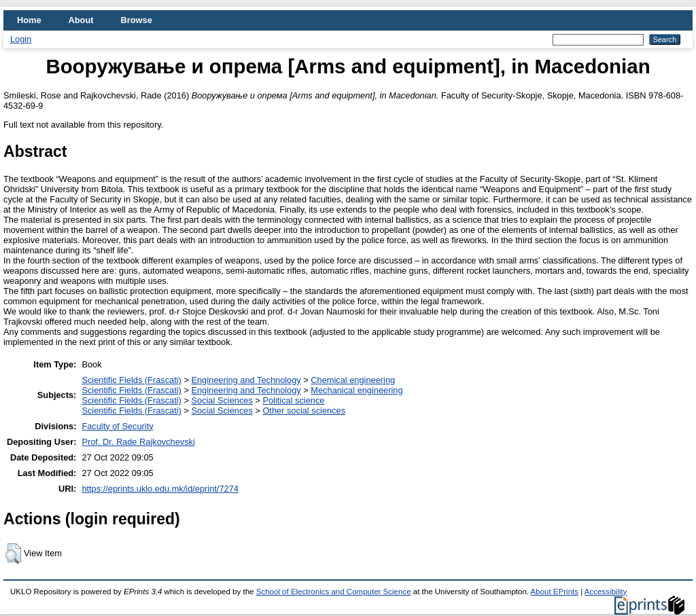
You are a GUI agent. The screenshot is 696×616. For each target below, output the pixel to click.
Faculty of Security (117, 426)
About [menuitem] (81, 20)
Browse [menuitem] (137, 20)
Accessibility (606, 592)
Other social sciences (304, 411)
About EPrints (555, 592)
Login (21, 39)
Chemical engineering (353, 380)
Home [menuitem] (29, 20)
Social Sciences (222, 400)
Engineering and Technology (246, 380)
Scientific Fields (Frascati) (131, 380)
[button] (13, 554)
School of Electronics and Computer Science (334, 592)
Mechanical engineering (356, 390)
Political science (293, 400)
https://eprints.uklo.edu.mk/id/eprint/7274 (160, 489)
